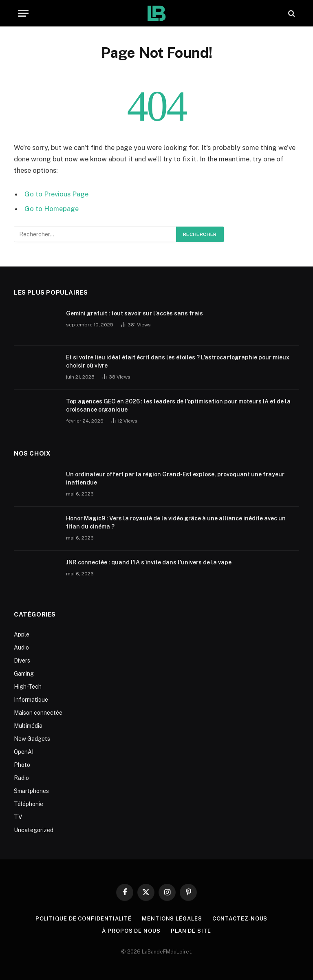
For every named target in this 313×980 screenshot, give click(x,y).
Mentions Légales (172, 919)
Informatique (31, 700)
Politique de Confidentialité (84, 919)
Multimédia (28, 726)
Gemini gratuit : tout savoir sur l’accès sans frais (134, 313)
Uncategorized (34, 830)
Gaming (24, 674)
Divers (22, 661)
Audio (21, 647)
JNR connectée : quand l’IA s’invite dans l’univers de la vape (149, 562)
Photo (22, 765)
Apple (22, 634)
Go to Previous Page (56, 194)
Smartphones (31, 791)
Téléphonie (29, 804)
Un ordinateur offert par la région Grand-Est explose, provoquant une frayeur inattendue (175, 478)
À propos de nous (131, 931)
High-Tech (28, 687)
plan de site (191, 931)
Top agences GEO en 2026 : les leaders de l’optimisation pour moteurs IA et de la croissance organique (178, 405)
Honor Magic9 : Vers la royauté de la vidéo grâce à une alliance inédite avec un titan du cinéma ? (176, 522)
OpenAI (24, 752)
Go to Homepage (52, 209)
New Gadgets (32, 739)
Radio (21, 778)
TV (18, 817)
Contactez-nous (240, 919)
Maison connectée (38, 713)
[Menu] (23, 13)
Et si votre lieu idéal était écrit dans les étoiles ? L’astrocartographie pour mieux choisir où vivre (178, 361)
